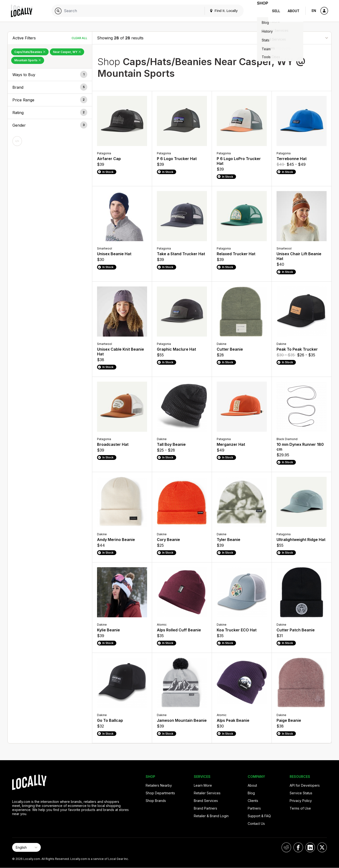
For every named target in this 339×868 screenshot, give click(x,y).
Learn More (203, 785)
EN (314, 11)
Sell (276, 11)
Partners (254, 808)
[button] (50, 75)
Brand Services (206, 801)
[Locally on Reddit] (286, 847)
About (294, 11)
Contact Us (256, 824)
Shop (260, 11)
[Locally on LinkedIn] (310, 847)
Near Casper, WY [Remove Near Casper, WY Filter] (67, 52)
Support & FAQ (259, 816)
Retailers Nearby (159, 785)
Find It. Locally (218, 11)
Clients (253, 801)
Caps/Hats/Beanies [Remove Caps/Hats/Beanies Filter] (30, 52)
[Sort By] (303, 38)
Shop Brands (156, 801)
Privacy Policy (301, 801)
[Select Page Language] (26, 847)
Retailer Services (207, 793)
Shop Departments (160, 793)
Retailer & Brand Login (211, 816)
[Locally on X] (322, 847)
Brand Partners (205, 808)
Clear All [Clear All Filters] (79, 38)
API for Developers (305, 785)
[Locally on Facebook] (298, 847)
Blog (251, 793)
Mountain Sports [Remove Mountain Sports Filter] (28, 60)
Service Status (301, 793)
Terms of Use (300, 808)
